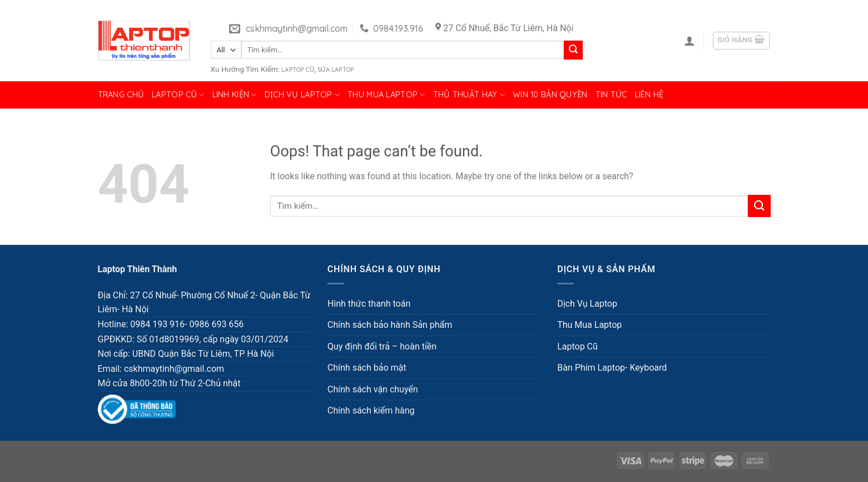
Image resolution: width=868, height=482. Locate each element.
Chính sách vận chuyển (373, 389)
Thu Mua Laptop (386, 95)
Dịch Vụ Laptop (302, 95)
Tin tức (611, 95)
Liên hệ (649, 95)
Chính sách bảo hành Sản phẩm (390, 325)
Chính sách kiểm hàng (371, 410)
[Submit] (573, 50)
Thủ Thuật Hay (469, 95)
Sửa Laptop (336, 70)
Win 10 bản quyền (550, 95)
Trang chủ (121, 95)
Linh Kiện (235, 95)
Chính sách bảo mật (367, 368)
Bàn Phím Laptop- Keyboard (612, 368)
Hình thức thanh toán (369, 304)
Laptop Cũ (298, 70)
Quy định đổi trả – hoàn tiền (382, 346)
